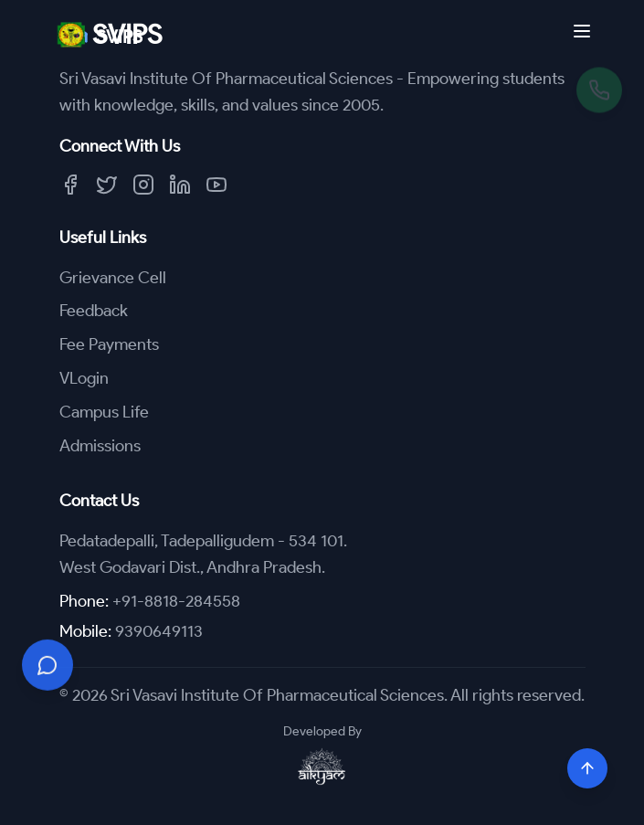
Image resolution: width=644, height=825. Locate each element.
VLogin (84, 378)
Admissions (100, 446)
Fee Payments (109, 344)
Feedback (94, 311)
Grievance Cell (113, 278)
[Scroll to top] (587, 768)
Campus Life (104, 412)
